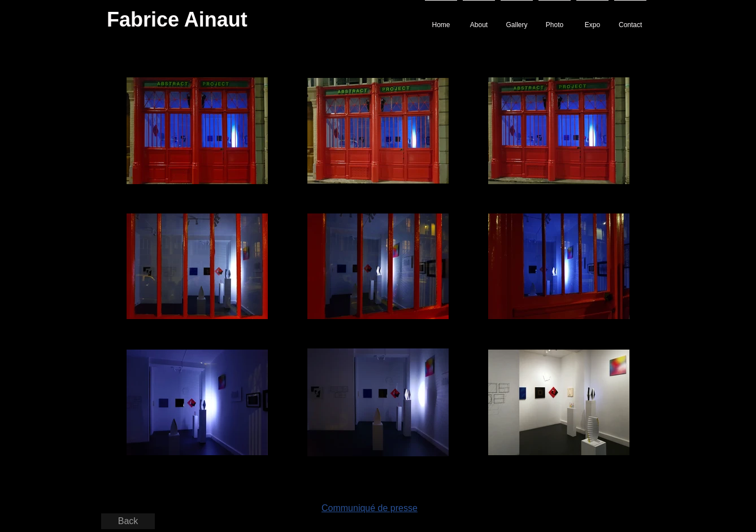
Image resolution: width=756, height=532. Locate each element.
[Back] (128, 521)
